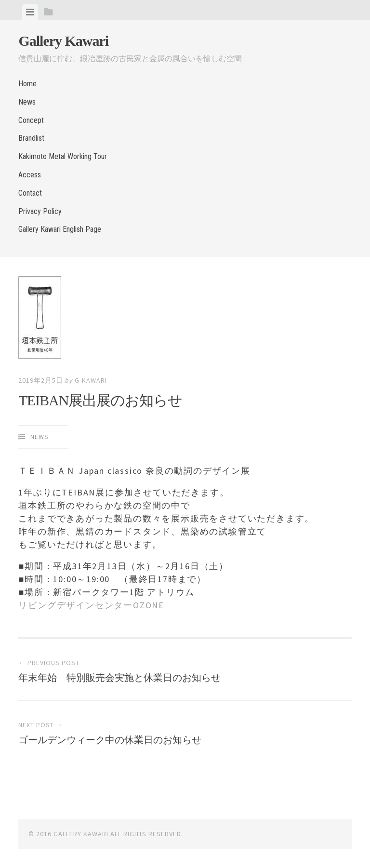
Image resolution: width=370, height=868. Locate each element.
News (27, 102)
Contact (30, 193)
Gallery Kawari (63, 41)
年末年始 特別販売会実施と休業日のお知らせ (119, 678)
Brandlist (31, 138)
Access (30, 175)
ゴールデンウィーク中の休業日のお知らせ (110, 740)
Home (27, 84)
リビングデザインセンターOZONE (91, 605)
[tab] (30, 12)
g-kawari (91, 380)
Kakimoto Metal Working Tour (63, 156)
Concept (31, 120)
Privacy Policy (40, 211)
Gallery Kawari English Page (60, 229)
